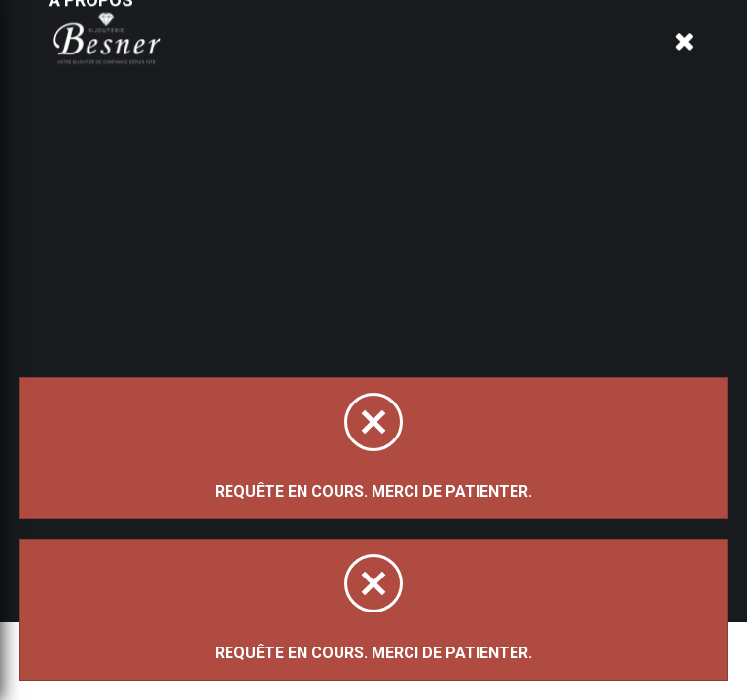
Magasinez (224, 188)
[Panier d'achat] (685, 45)
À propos (276, 61)
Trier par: (206, 291)
